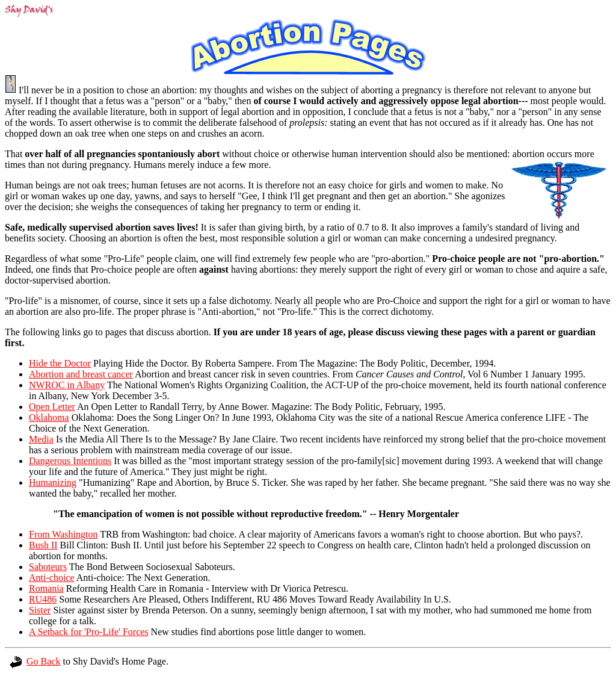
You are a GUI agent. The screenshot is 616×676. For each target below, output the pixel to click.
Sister (40, 610)
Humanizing (53, 482)
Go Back (35, 661)
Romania (46, 588)
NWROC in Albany (67, 385)
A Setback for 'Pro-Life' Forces (89, 632)
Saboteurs (48, 567)
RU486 (43, 599)
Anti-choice (52, 578)
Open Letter (52, 407)
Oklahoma (49, 417)
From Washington (63, 534)
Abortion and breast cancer (81, 374)
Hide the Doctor (60, 363)
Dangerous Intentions (70, 461)
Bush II (43, 545)
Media (41, 439)
